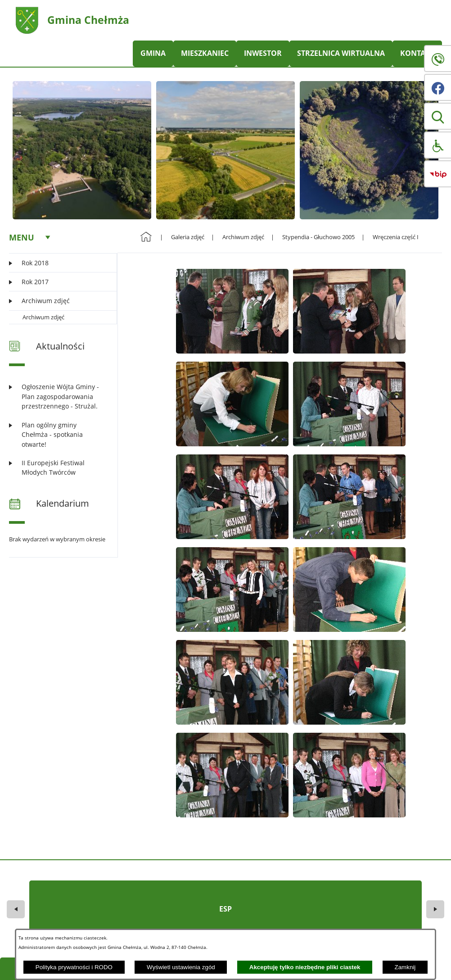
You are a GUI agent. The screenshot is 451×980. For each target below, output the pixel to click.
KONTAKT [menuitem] (417, 53)
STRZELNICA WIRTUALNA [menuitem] (341, 53)
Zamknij (405, 967)
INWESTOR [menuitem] (263, 53)
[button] (437, 116)
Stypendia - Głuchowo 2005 (318, 237)
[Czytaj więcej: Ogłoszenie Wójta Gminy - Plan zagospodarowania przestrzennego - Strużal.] (58, 396)
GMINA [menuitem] (153, 53)
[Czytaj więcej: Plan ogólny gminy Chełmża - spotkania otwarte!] (58, 435)
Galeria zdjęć (188, 237)
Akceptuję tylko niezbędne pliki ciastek (305, 967)
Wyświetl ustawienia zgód (181, 967)
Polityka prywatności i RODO (74, 967)
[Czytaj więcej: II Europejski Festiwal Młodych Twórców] (58, 468)
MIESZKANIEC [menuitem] (205, 53)
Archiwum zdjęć (43, 317)
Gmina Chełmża (88, 20)
